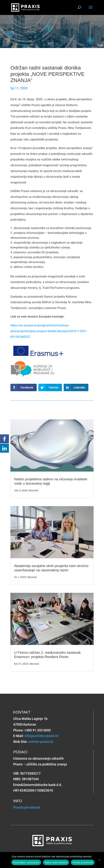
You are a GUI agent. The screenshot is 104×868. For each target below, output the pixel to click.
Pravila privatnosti (27, 807)
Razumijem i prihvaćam (26, 862)
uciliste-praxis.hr (41, 742)
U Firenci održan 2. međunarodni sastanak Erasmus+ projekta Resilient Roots (47, 655)
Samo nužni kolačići (56, 862)
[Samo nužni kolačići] (99, 860)
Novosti (34, 490)
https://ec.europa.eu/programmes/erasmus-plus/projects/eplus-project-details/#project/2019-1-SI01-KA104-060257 (49, 331)
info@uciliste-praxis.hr (41, 736)
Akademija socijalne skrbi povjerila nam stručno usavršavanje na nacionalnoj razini (51, 568)
